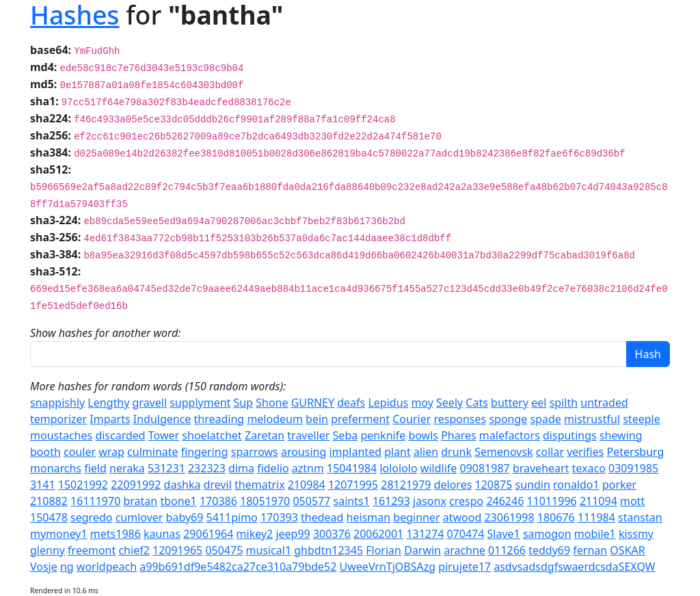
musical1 (268, 550)
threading (219, 419)
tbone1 (178, 501)
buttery (510, 403)
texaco (589, 468)
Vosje (44, 567)
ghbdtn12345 (328, 550)
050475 (224, 550)
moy (422, 403)
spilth (564, 403)
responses (460, 419)
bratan (140, 501)
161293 (391, 501)
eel (539, 403)
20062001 (378, 534)
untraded (604, 403)
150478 (49, 517)
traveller (308, 435)
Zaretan (265, 435)
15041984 (352, 468)
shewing (621, 435)
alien (426, 452)
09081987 (484, 468)
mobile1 (595, 534)
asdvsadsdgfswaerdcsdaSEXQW (574, 567)
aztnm (308, 468)
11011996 (551, 501)
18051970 (265, 501)
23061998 (509, 517)
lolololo (398, 468)
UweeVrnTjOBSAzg (388, 567)
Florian (383, 550)
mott (632, 501)
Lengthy (108, 403)
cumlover (139, 517)
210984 (307, 485)
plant (398, 452)
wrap (111, 452)
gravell (150, 403)
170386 (218, 501)
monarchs (56, 468)
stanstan (640, 517)
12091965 (177, 550)
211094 (598, 501)
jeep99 (293, 534)
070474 (465, 534)
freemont (92, 550)
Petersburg (636, 452)
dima (241, 468)
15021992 (83, 485)
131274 (425, 534)
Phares (459, 435)
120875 (494, 485)
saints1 (352, 501)
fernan (590, 550)
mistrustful (592, 419)
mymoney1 (59, 534)
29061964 (208, 534)
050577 (311, 501)
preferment (360, 419)
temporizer (58, 419)
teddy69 (549, 550)
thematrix (260, 485)
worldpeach (107, 567)
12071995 (353, 485)
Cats (477, 403)
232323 (207, 468)
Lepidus (388, 403)
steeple (641, 419)
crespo (466, 501)
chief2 (134, 550)
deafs (351, 403)
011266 (507, 550)
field (95, 468)
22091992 (136, 485)
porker (619, 485)
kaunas (162, 534)
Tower (164, 435)
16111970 (95, 501)
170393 (279, 517)
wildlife (439, 468)
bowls (423, 435)
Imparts (110, 419)
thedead (322, 517)
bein (317, 419)
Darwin (422, 550)
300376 (332, 534)
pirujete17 (465, 567)
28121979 (406, 485)
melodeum (275, 419)
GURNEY (313, 403)
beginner (416, 517)
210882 (49, 501)
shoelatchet (212, 435)
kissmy (636, 534)
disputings (570, 435)
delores (453, 485)
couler (80, 452)
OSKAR (627, 550)
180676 (556, 517)
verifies (585, 452)
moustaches (61, 435)
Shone (272, 403)
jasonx (430, 501)
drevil (218, 485)
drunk (456, 452)
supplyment (200, 403)
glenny (48, 550)
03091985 (633, 468)
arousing (304, 452)
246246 (505, 501)
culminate (152, 452)
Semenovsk (503, 452)
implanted (355, 452)
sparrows (255, 452)
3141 (43, 485)
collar (550, 452)
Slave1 (504, 534)
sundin (533, 485)
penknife (383, 435)
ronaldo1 (576, 485)
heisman (369, 517)
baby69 (185, 517)
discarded (120, 435)
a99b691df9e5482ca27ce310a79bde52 (238, 567)
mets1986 (116, 534)
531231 (166, 468)
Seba (346, 435)
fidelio (273, 468)
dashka (183, 485)
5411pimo (232, 517)
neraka (127, 468)
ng (67, 567)
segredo (91, 517)
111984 (596, 517)
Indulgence (162, 419)
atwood (462, 517)
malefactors (510, 435)
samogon (547, 534)
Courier (412, 419)
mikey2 (255, 534)
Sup (244, 403)
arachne (465, 550)
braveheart (541, 468)
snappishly (57, 403)
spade (546, 419)
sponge (508, 419)
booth (45, 452)
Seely (449, 403)
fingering (205, 452)
